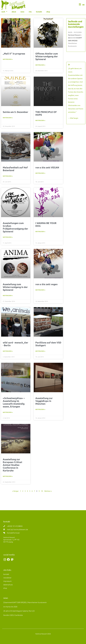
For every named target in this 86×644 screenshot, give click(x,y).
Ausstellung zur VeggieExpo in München (44, 401)
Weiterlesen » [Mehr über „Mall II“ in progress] (8, 59)
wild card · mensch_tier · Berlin (15, 344)
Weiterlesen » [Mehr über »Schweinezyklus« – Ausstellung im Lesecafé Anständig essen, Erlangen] (8, 412)
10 (42, 491)
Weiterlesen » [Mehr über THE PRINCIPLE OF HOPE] (40, 120)
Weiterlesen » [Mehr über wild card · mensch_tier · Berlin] (8, 351)
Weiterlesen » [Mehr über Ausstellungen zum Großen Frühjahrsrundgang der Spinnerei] (8, 237)
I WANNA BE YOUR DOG (46, 224)
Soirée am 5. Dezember (15, 112)
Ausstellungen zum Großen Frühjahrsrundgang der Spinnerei (15, 227)
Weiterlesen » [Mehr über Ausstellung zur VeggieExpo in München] (40, 409)
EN (83, 5)
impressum (7, 581)
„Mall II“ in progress (14, 54)
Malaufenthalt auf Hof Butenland (15, 169)
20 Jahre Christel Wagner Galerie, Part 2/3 (19, 611)
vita (30, 12)
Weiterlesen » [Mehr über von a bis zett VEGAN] (40, 173)
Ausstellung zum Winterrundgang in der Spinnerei (15, 287)
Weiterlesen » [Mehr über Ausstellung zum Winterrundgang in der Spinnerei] (8, 295)
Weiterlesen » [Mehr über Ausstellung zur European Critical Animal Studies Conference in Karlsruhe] (8, 476)
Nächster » (48, 491)
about (14, 12)
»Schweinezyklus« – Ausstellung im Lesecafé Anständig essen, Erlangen (14, 402)
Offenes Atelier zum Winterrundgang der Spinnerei (47, 56)
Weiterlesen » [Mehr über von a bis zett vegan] (40, 290)
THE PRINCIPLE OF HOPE (46, 113)
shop (48, 12)
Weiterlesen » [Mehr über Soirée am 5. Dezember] (8, 118)
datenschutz (8, 585)
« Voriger (15, 491)
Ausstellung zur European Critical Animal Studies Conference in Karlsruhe (12, 465)
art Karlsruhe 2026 (10, 607)
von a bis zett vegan (46, 284)
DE (80, 5)
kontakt (39, 12)
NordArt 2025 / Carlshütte (13, 615)
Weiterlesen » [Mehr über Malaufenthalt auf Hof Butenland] (8, 176)
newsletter (7, 578)
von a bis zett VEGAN (47, 167)
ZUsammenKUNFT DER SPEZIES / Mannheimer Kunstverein (25, 602)
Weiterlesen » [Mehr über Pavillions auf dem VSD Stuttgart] (40, 351)
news (22, 12)
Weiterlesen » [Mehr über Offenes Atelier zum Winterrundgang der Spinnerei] (40, 65)
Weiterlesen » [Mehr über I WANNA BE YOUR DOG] (40, 232)
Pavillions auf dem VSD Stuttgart (48, 344)
